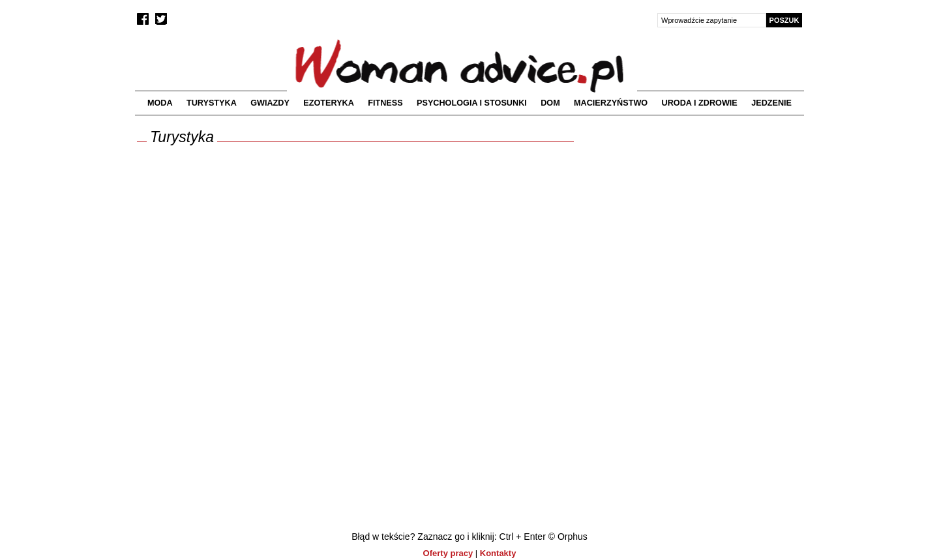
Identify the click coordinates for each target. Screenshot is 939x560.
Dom (550, 103)
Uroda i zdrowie (700, 103)
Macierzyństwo (611, 103)
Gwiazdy (270, 103)
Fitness (385, 103)
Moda (160, 103)
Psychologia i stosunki (472, 103)
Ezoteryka (329, 103)
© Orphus (568, 537)
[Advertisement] (693, 223)
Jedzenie (771, 103)
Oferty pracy (448, 553)
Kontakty (498, 553)
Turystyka (212, 103)
